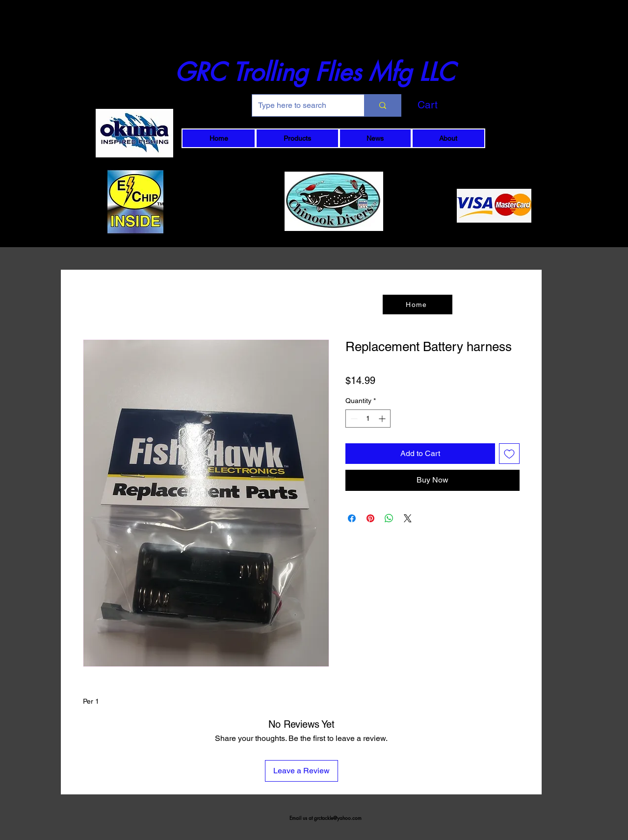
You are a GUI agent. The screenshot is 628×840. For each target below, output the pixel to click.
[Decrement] (353, 419)
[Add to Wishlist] (509, 454)
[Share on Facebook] (352, 518)
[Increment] (383, 419)
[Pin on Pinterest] (370, 518)
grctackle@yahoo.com (338, 818)
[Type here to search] (301, 105)
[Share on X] (408, 518)
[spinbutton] (368, 419)
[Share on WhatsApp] (389, 518)
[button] (444, 105)
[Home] (418, 305)
